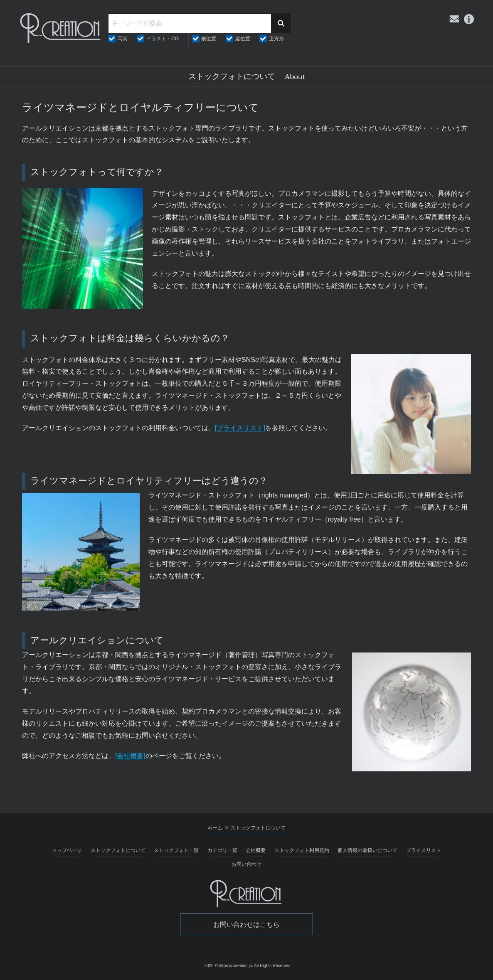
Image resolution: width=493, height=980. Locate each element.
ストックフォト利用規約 (302, 850)
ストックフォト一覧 (176, 850)
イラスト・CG (163, 39)
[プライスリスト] (240, 428)
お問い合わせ (246, 864)
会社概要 (256, 850)
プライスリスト (424, 850)
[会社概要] (130, 756)
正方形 (276, 39)
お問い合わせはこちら (246, 925)
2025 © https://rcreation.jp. (228, 966)
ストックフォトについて (118, 850)
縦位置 (243, 39)
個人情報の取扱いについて (367, 850)
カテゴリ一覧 (222, 850)
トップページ (67, 850)
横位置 (209, 39)
